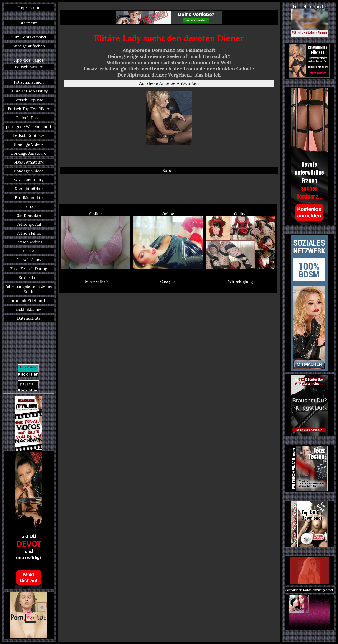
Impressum (29, 8)
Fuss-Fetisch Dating (29, 269)
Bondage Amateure (29, 153)
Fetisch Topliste (29, 100)
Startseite (29, 23)
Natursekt (29, 206)
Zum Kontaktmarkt (29, 37)
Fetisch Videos (29, 242)
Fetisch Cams (29, 260)
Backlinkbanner (29, 309)
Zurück (169, 170)
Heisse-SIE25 (96, 281)
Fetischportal (29, 224)
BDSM (29, 251)
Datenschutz (29, 318)
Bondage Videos (29, 144)
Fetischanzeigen (29, 82)
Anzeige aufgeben (29, 46)
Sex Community (29, 180)
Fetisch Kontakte (29, 135)
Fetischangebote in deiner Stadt (29, 289)
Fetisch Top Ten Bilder (29, 109)
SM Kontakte (29, 215)
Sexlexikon (29, 277)
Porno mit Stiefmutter (29, 300)
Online (96, 240)
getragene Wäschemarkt (29, 126)
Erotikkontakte (29, 198)
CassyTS (168, 281)
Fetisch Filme (29, 233)
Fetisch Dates (29, 118)
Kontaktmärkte (29, 189)
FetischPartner (29, 67)
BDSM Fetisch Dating (29, 91)
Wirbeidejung (240, 281)
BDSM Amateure (29, 162)
